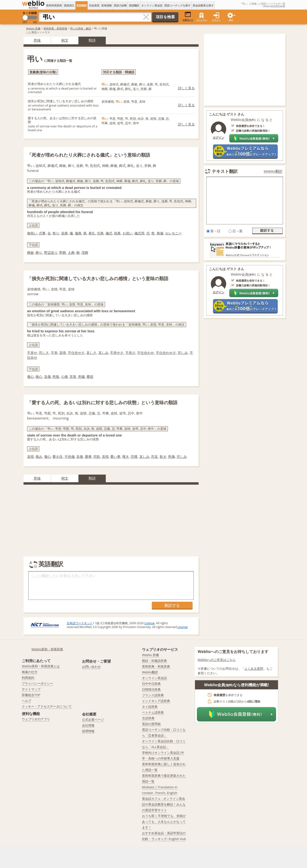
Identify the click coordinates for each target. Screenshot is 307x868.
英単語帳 (106, 5)
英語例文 (69, 5)
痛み (39, 457)
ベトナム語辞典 (153, 712)
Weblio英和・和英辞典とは (41, 666)
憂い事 (115, 457)
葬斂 (30, 252)
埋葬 (85, 252)
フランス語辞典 (153, 695)
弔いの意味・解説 (81, 28)
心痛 (65, 377)
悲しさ (44, 353)
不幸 (54, 353)
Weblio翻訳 (273, 171)
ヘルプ (27, 701)
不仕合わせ (146, 353)
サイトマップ (31, 689)
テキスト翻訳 (225, 171)
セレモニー (173, 233)
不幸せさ (117, 353)
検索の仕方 (30, 672)
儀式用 (139, 233)
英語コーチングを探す (177, 5)
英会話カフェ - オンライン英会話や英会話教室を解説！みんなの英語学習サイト (164, 804)
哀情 (63, 353)
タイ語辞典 (150, 707)
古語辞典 (148, 718)
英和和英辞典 (54, 5)
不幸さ (130, 353)
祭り (56, 233)
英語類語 (82, 5)
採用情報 (88, 731)
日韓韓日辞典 (151, 689)
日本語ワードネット (80, 623)
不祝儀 (70, 457)
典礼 (92, 233)
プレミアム (202, 20)
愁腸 (82, 377)
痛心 (39, 377)
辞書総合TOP (31, 695)
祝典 (117, 233)
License (149, 623)
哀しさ (91, 353)
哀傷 (47, 377)
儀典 (78, 233)
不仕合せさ (76, 353)
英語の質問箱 (151, 724)
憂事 (88, 457)
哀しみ (103, 353)
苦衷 (73, 377)
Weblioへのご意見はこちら (217, 660)
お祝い (128, 233)
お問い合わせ (91, 667)
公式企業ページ (93, 720)
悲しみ (183, 353)
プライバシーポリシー (37, 683)
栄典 (65, 233)
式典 (100, 233)
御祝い (32, 233)
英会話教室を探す (203, 5)
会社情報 (88, 725)
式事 (42, 233)
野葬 (63, 252)
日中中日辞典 (151, 684)
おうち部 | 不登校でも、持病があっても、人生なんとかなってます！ (164, 822)
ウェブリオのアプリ (36, 719)
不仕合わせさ (166, 353)
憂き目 (58, 457)
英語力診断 (120, 5)
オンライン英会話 (152, 5)
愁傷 (171, 457)
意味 (37, 40)
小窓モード (188, 16)
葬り (39, 252)
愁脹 (56, 377)
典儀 (160, 233)
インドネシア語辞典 (156, 701)
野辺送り (51, 252)
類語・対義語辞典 (154, 661)
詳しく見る (186, 88)
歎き (163, 457)
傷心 (30, 377)
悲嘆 (134, 457)
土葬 (71, 252)
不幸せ (32, 353)
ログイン (216, 20)
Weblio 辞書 (33, 28)
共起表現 (94, 5)
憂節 (90, 377)
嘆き (126, 457)
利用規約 (28, 678)
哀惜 (30, 457)
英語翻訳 (134, 5)
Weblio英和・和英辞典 (47, 649)
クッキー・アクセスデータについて (47, 706)
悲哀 (154, 457)
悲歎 (97, 457)
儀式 (109, 233)
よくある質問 (254, 669)
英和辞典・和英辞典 (55, 28)
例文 (65, 40)
